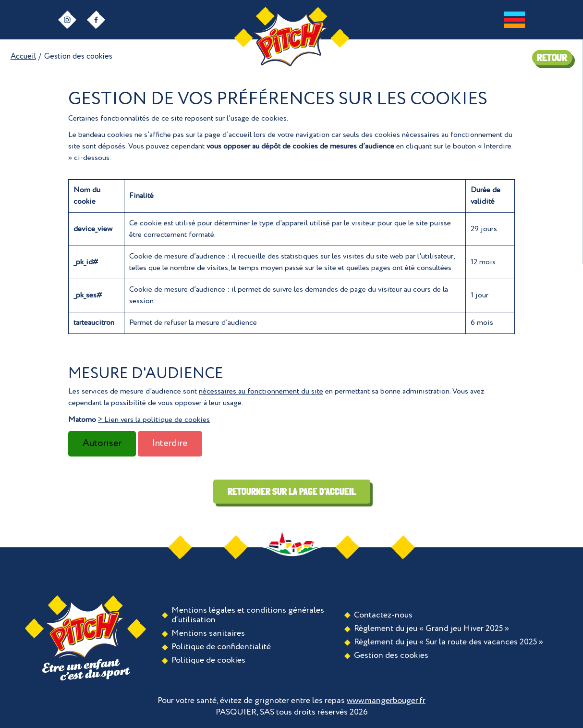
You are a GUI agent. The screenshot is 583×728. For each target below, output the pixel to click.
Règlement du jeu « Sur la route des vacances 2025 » (449, 642)
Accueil (23, 56)
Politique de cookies (208, 660)
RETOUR (552, 57)
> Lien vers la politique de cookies (154, 420)
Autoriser (102, 444)
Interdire (170, 444)
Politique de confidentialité (221, 647)
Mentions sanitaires (208, 633)
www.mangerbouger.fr (386, 701)
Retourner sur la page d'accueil (292, 492)
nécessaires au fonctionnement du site (261, 392)
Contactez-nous (383, 615)
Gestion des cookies (391, 655)
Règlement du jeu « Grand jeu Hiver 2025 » (431, 629)
